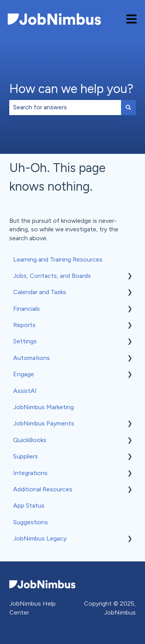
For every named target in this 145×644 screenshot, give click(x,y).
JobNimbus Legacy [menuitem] (40, 538)
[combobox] (65, 107)
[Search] (128, 107)
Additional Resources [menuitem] (43, 489)
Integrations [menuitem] (30, 473)
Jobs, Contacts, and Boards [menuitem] (52, 276)
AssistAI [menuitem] (25, 391)
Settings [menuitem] (25, 341)
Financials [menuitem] (26, 309)
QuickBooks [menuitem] (30, 440)
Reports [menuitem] (24, 325)
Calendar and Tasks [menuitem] (40, 292)
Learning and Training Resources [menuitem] (58, 259)
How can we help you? (71, 89)
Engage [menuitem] (24, 374)
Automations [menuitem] (32, 358)
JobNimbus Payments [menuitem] (44, 423)
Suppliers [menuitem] (26, 456)
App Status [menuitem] (29, 505)
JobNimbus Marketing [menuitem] (43, 407)
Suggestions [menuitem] (31, 522)
